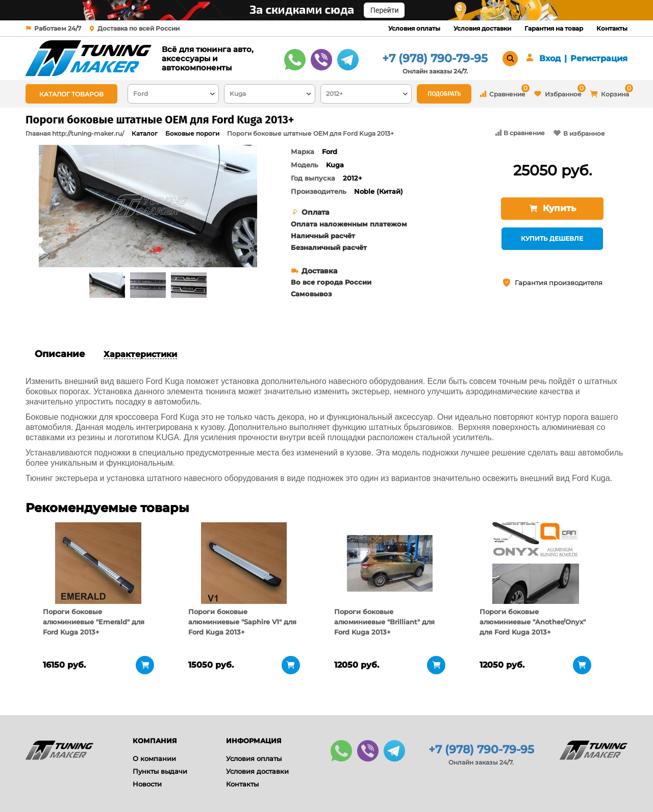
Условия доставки (482, 28)
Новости (147, 784)
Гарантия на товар (554, 28)
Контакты (612, 28)
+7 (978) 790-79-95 (435, 58)
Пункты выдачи (160, 771)
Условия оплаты (414, 28)
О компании (154, 758)
